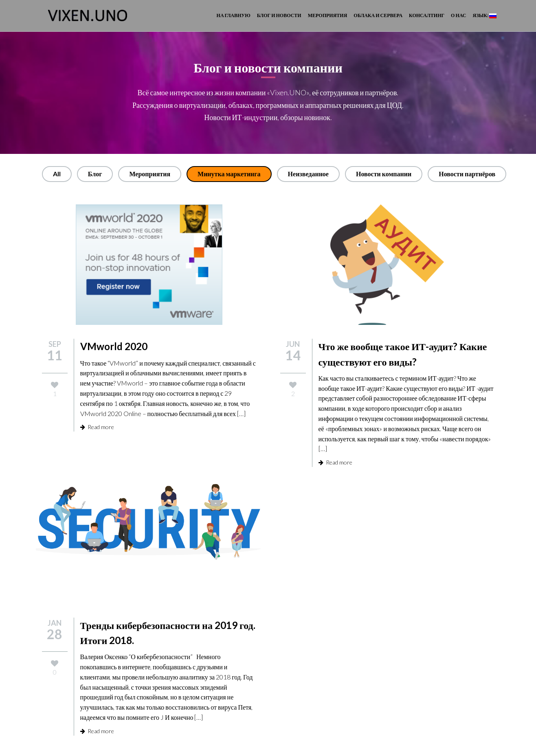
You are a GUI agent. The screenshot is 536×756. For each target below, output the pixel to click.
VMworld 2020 (114, 346)
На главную (234, 15)
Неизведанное (308, 174)
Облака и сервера (378, 15)
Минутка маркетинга (229, 174)
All (57, 174)
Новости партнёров (467, 174)
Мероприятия (328, 15)
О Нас (458, 15)
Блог (95, 174)
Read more (97, 427)
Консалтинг (427, 15)
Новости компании (384, 174)
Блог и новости (279, 15)
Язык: (485, 15)
